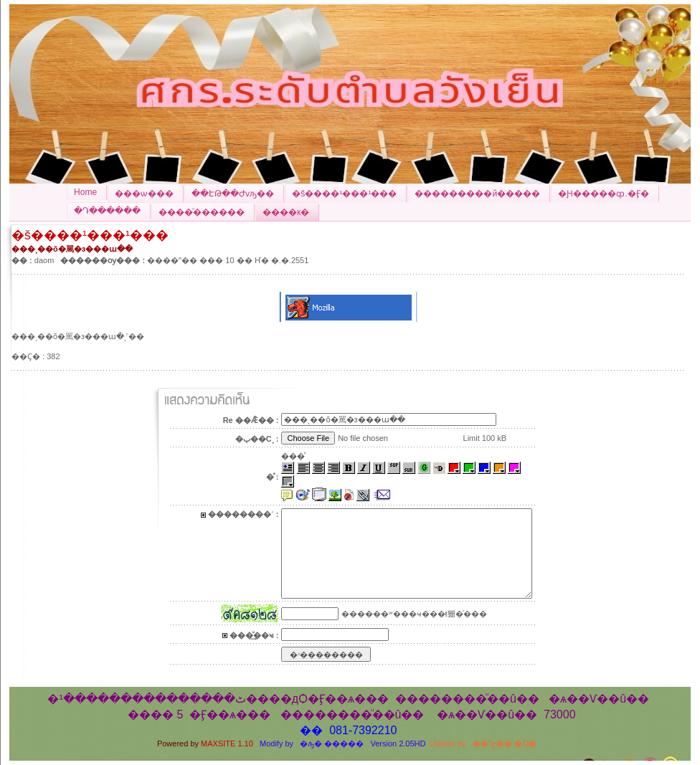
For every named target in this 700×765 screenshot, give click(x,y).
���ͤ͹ (293, 456)
